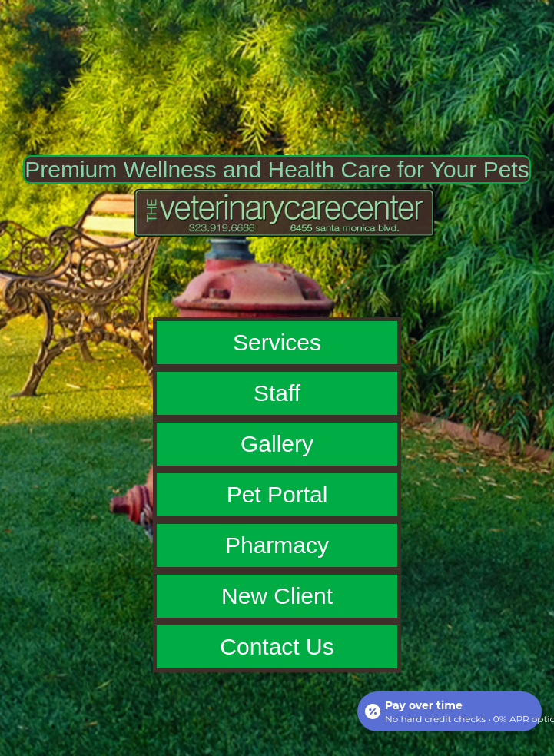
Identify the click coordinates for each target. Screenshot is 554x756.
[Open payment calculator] (450, 711)
